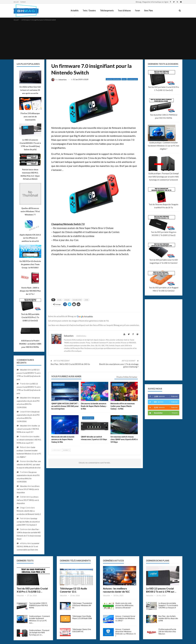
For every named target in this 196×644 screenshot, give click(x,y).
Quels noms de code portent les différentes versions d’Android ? (124, 605)
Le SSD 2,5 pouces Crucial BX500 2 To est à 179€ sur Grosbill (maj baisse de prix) (30, 145)
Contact (23, 2)
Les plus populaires (28, 64)
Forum (138, 11)
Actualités (74, 11)
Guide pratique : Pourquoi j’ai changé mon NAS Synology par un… (39, 632)
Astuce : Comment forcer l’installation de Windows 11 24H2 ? (125, 618)
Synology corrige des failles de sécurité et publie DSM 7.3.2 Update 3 (28, 522)
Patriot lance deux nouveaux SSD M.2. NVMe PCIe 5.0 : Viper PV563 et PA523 (30, 174)
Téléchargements (107, 11)
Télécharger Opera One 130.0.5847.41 (82, 630)
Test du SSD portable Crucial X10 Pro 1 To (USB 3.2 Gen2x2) (163, 89)
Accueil (16, 2)
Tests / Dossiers (89, 11)
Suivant (66, 450)
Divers (124, 79)
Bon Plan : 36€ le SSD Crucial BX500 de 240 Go (70, 364)
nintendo (67, 300)
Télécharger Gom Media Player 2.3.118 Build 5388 (82, 617)
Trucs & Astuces (124, 11)
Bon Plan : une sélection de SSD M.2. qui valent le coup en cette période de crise (29, 464)
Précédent (57, 450)
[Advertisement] (98, 40)
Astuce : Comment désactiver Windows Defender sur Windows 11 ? (126, 633)
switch (86, 300)
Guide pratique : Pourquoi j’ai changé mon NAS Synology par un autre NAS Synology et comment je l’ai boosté (164, 177)
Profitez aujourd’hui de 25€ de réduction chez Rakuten (167, 631)
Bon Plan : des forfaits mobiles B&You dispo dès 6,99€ (168, 618)
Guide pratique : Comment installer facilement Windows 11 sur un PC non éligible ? (163, 146)
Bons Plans (149, 11)
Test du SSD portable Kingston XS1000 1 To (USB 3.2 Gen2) (164, 234)
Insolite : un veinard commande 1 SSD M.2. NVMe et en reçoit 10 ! (28, 429)
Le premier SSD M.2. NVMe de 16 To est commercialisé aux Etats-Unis (28, 547)
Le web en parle (133, 79)
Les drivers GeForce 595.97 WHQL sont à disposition (28, 489)
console (59, 300)
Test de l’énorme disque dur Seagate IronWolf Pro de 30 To (163, 206)
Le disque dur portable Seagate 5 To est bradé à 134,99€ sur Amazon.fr (168, 605)
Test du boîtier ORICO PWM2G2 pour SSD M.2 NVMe (164, 116)
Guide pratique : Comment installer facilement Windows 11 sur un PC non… (39, 619)
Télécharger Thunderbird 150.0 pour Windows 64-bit (82, 605)
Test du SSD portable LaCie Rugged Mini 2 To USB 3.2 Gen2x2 (164, 289)
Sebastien (23, 370)
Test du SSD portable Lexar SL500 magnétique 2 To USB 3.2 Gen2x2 (163, 261)
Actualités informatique (113, 79)
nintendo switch (77, 300)
